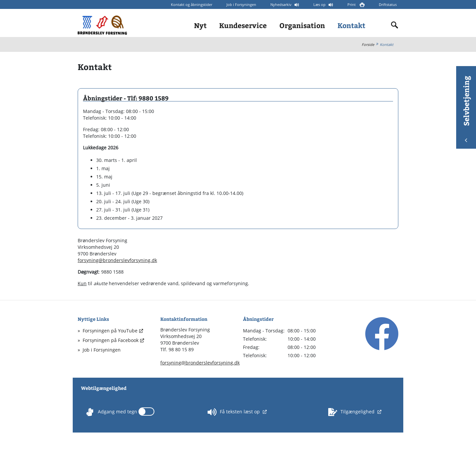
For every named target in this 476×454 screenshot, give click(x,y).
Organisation (302, 25)
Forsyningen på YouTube (110, 331)
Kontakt (351, 25)
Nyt (200, 25)
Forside (368, 44)
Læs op (320, 4)
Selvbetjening (466, 109)
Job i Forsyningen (241, 4)
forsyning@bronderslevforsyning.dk (117, 260)
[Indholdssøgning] (395, 25)
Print (352, 4)
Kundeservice (243, 25)
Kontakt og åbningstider (192, 4)
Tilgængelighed (352, 412)
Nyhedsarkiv (281, 4)
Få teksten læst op (234, 412)
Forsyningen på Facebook (111, 340)
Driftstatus (388, 4)
